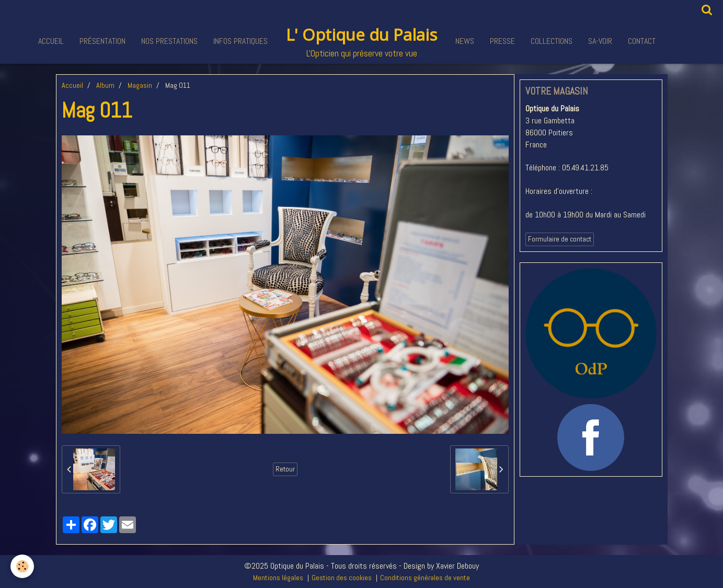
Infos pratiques (240, 41)
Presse (502, 41)
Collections (552, 41)
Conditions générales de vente (425, 578)
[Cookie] (22, 566)
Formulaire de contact (560, 239)
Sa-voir (600, 41)
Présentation (102, 41)
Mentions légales (278, 578)
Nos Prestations (169, 41)
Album (105, 85)
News (465, 41)
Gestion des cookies (342, 578)
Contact (642, 41)
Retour (285, 469)
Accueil (51, 41)
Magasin (140, 85)
